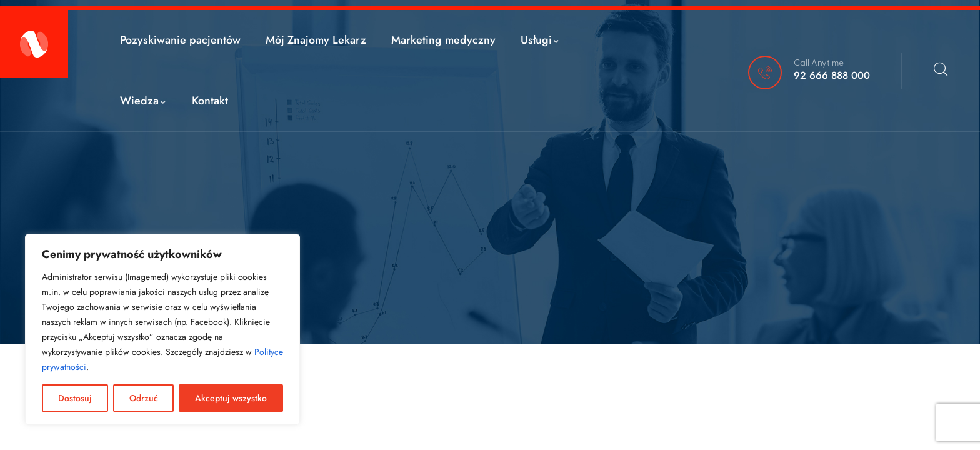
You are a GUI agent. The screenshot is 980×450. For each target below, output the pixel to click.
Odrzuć (144, 398)
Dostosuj (75, 398)
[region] (162, 329)
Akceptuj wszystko (231, 398)
